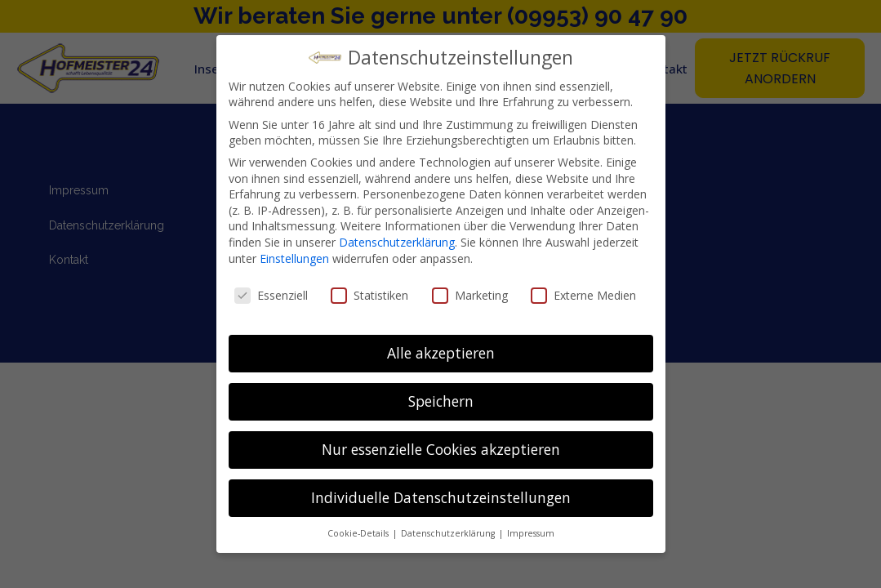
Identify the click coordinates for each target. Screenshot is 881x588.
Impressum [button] (531, 533)
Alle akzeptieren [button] (441, 353)
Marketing (470, 295)
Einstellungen (294, 258)
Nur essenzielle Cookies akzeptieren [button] (441, 449)
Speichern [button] (441, 401)
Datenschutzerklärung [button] (449, 533)
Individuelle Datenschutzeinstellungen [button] (441, 497)
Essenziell (271, 295)
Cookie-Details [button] (359, 533)
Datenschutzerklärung (397, 242)
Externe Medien (583, 295)
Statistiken (369, 295)
